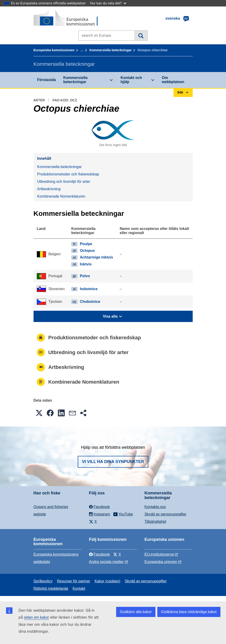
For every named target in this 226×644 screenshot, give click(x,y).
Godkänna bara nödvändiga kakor (189, 612)
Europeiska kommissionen (54, 50)
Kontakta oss (155, 507)
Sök (141, 36)
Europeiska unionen (161, 562)
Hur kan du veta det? (108, 3)
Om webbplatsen (173, 80)
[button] (39, 413)
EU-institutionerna (159, 554)
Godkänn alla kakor (136, 612)
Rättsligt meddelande (51, 588)
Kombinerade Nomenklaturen (61, 196)
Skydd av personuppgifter (166, 514)
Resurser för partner (73, 581)
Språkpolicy (43, 581)
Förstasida (47, 80)
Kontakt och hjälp (131, 80)
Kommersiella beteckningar (110, 50)
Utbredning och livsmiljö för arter (64, 182)
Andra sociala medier (106, 562)
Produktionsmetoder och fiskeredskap (68, 174)
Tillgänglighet (155, 522)
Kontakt (79, 588)
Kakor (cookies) (107, 581)
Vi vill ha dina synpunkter (113, 462)
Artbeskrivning (49, 189)
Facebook (99, 554)
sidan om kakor (36, 617)
